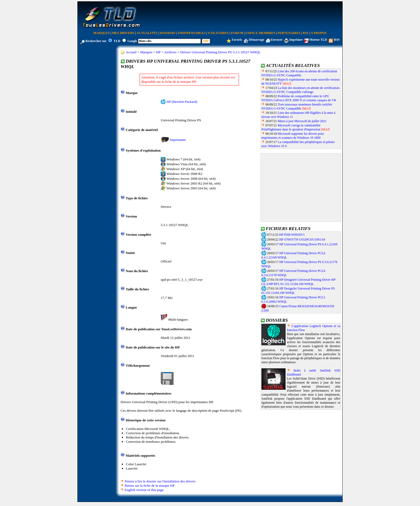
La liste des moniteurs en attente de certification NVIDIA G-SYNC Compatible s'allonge (300, 90)
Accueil (131, 52)
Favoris (237, 40)
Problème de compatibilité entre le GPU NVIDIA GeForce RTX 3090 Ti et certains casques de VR (299, 98)
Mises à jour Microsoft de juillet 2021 (302, 121)
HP (158, 52)
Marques (101, 33)
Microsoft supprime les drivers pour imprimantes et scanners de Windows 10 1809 (293, 136)
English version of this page (144, 490)
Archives (170, 52)
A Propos (319, 33)
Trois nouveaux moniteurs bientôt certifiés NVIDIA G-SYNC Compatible (297, 106)
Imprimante (178, 140)
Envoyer (277, 40)
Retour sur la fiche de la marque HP (150, 486)
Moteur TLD (318, 40)
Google (132, 41)
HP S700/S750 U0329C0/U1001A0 (302, 239)
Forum (237, 33)
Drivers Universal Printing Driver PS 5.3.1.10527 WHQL (220, 52)
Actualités (147, 33)
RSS (306, 33)
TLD (117, 41)
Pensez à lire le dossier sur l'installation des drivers (160, 481)
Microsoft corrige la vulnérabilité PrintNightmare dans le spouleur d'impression (291, 127)
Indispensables (192, 33)
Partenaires (289, 33)
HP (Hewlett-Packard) (182, 102)
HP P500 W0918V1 (292, 235)
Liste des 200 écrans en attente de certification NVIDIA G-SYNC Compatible (299, 73)
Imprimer (296, 40)
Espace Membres (260, 33)
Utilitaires (218, 33)
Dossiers (168, 33)
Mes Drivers (123, 33)
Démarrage (257, 40)
